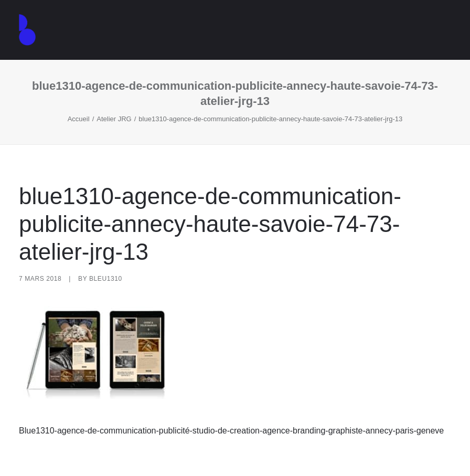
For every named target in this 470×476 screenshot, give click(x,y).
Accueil (79, 119)
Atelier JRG (114, 119)
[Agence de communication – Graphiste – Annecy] (27, 30)
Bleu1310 (106, 279)
